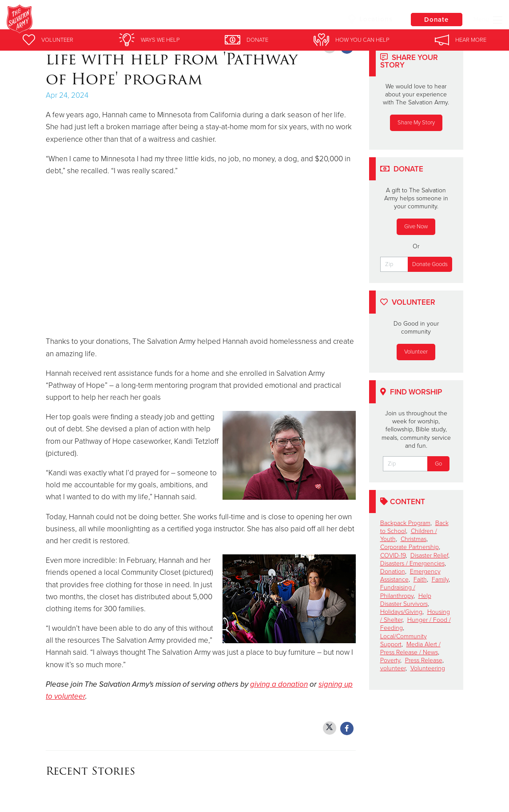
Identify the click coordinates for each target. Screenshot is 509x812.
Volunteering (428, 668)
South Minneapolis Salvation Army (167, 20)
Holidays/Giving (401, 612)
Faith (420, 579)
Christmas (414, 539)
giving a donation (279, 684)
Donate (436, 20)
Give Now (416, 227)
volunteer (393, 668)
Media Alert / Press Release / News (410, 648)
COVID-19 (393, 555)
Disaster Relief (429, 555)
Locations (369, 19)
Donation (393, 571)
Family (440, 579)
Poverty (390, 660)
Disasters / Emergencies (412, 563)
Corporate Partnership (410, 547)
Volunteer (416, 352)
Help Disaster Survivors (406, 600)
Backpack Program (405, 523)
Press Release (424, 660)
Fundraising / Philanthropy (398, 591)
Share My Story (416, 123)
